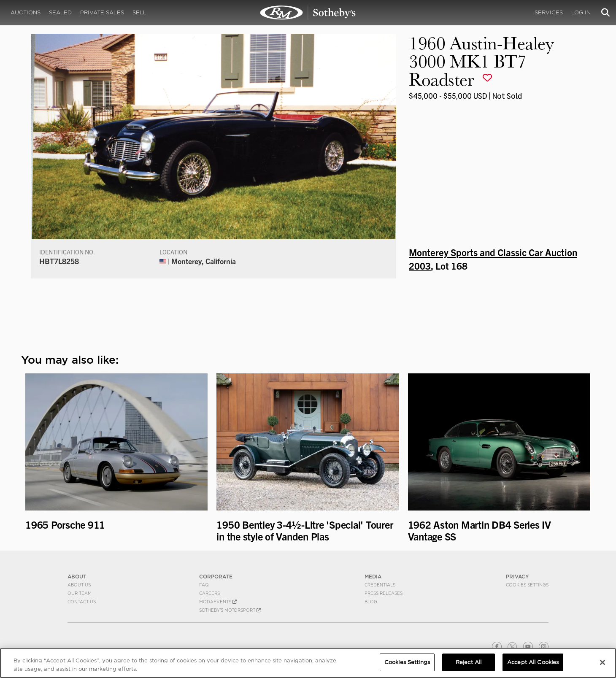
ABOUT (77, 577)
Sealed (60, 12)
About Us (79, 585)
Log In (581, 12)
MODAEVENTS (218, 602)
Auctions (26, 12)
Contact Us (82, 602)
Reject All (469, 662)
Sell (139, 12)
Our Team (80, 593)
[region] (308, 663)
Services (549, 12)
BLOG (371, 602)
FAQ (204, 585)
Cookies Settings (527, 585)
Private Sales (102, 12)
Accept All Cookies (533, 662)
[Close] (602, 662)
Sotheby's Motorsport (230, 610)
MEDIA (373, 577)
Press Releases (384, 593)
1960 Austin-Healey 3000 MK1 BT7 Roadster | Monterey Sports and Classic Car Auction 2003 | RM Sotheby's (308, 13)
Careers (209, 593)
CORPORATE (216, 577)
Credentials (380, 585)
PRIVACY (517, 577)
